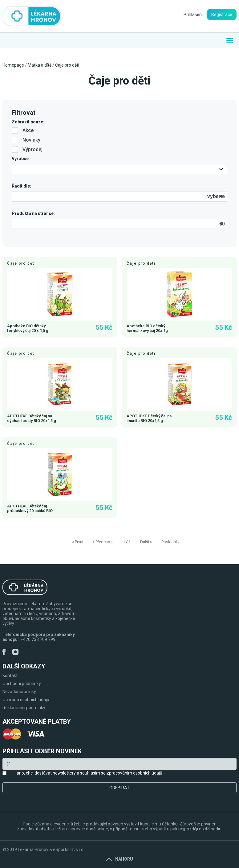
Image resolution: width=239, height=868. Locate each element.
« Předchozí (103, 542)
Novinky (26, 140)
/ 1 (127, 542)
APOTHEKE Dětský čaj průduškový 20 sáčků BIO (30, 508)
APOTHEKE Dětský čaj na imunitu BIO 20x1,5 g (149, 418)
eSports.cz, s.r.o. (69, 849)
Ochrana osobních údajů (26, 700)
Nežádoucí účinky (19, 692)
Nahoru (119, 859)
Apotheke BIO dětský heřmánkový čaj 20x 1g (147, 328)
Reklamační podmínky (24, 708)
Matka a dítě (40, 65)
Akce (23, 130)
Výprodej (27, 149)
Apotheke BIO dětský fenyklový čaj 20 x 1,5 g (28, 328)
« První (78, 542)
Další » (146, 542)
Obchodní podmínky (22, 684)
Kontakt (10, 676)
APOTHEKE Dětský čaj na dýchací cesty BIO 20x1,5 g (32, 418)
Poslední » (170, 542)
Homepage (13, 65)
